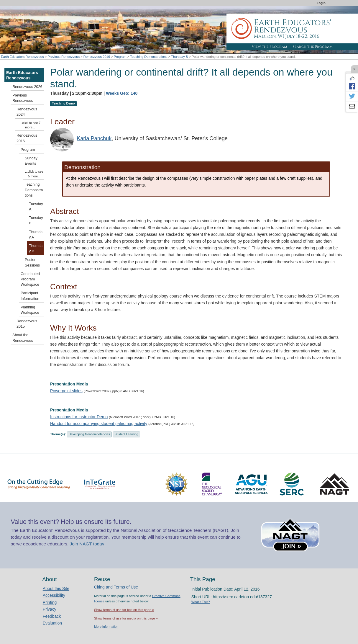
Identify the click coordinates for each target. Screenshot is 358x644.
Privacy (50, 609)
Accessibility (54, 595)
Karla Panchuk (94, 138)
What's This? (201, 602)
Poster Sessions (32, 262)
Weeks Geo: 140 (122, 93)
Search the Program (313, 47)
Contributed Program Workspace (30, 279)
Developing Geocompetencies (89, 434)
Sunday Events (31, 161)
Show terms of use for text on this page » (124, 610)
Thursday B (179, 57)
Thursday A (36, 235)
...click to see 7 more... (30, 125)
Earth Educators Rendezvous (22, 57)
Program (120, 57)
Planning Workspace (30, 310)
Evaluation (52, 623)
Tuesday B (36, 220)
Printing (50, 602)
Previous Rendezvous (64, 57)
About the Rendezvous (23, 338)
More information (106, 627)
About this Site (56, 589)
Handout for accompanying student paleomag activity (99, 424)
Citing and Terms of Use (116, 587)
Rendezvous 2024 (27, 112)
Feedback (52, 616)
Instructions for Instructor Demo (79, 417)
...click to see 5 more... (34, 174)
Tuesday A (36, 207)
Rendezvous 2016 (97, 57)
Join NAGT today (87, 544)
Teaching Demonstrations (149, 57)
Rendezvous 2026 (27, 87)
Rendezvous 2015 (27, 324)
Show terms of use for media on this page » (126, 618)
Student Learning (127, 434)
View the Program (270, 47)
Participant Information (30, 296)
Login (321, 3)
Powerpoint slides (66, 391)
